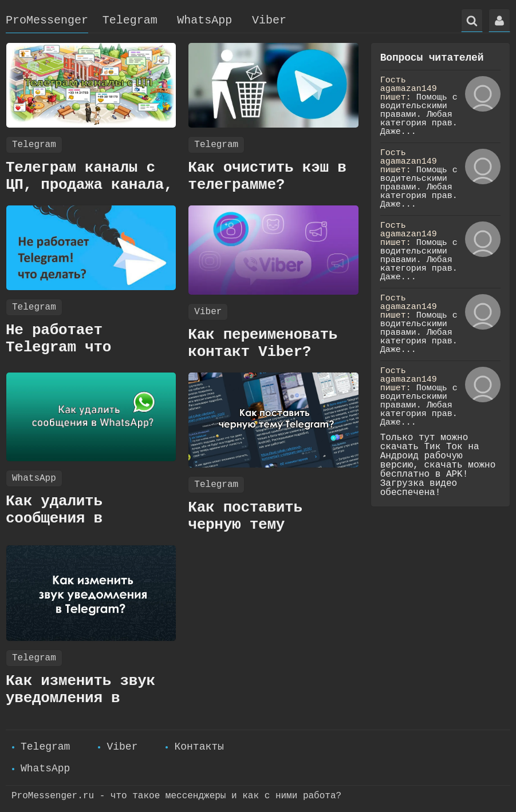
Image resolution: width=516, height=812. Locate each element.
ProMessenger (47, 20)
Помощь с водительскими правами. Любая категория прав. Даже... (419, 115)
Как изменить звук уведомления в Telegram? (80, 698)
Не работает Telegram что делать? (58, 347)
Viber (269, 20)
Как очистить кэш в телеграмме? (267, 176)
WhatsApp (204, 20)
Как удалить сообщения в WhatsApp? (54, 518)
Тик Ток (444, 447)
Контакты (199, 747)
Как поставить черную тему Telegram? (245, 525)
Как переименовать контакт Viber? (263, 343)
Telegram (130, 20)
